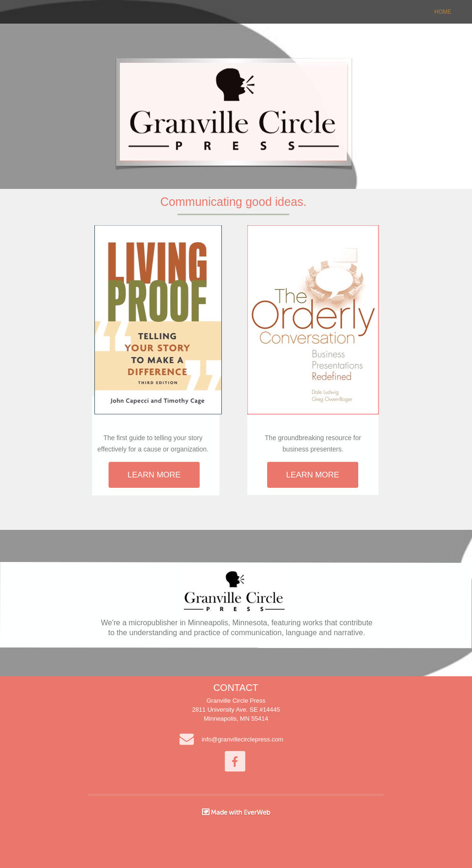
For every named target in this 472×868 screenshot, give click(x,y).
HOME (443, 12)
